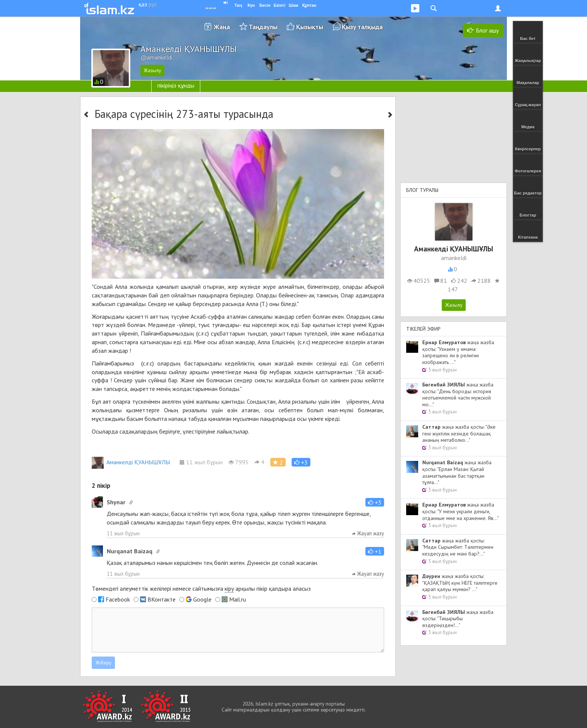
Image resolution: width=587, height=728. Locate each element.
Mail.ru (238, 599)
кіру (229, 588)
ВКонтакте (162, 599)
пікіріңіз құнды (176, 85)
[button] (301, 462)
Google (202, 599)
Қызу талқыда (362, 27)
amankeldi (454, 258)
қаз (143, 4)
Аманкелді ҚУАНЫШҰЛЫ (131, 462)
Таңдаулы (263, 27)
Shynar (116, 502)
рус (153, 4)
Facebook (118, 599)
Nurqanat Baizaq (130, 551)
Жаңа (222, 27)
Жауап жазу (368, 533)
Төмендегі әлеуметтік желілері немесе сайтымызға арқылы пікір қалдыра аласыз (201, 589)
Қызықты (310, 27)
